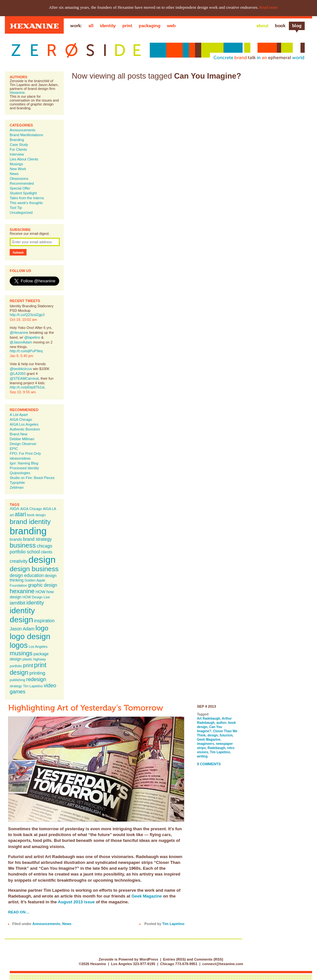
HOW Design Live (36, 597)
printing (37, 673)
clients (47, 552)
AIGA (15, 509)
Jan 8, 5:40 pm (22, 356)
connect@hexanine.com (223, 964)
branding (28, 531)
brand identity (30, 522)
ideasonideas (20, 458)
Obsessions (19, 179)
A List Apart (19, 415)
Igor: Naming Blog (24, 463)
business (23, 545)
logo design (30, 636)
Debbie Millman (22, 439)
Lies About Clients (24, 159)
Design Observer (23, 444)
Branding (17, 140)
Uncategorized (21, 212)
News (14, 174)
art (12, 515)
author (221, 723)
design (42, 560)
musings (21, 653)
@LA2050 (18, 374)
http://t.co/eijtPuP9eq (26, 351)
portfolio (16, 666)
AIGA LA (50, 509)
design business (34, 569)
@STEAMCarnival (24, 378)
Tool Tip (16, 208)
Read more (269, 7)
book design (36, 515)
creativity (19, 561)
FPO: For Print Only (25, 453)
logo (42, 628)
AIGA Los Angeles (24, 424)
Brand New (18, 434)
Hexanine (17, 93)
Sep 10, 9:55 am (23, 392)
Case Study (19, 145)
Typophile (17, 483)
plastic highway (34, 659)
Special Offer (20, 188)
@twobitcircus (21, 369)
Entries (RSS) (174, 959)
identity (35, 603)
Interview (17, 154)
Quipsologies (20, 473)
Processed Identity (24, 468)
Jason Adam (22, 629)
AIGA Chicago (21, 419)
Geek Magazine (147, 896)
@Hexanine (19, 332)
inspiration (44, 621)
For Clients (18, 149)
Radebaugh (216, 748)
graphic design (42, 585)
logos (19, 645)
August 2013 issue (76, 902)
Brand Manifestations (26, 135)
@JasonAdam (21, 342)
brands (16, 539)
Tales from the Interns (27, 198)
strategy (16, 686)
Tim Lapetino (33, 686)
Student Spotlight (23, 193)
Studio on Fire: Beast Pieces (32, 478)
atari (21, 514)
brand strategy (37, 539)
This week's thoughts (26, 203)
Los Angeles (38, 647)
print (28, 665)
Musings (16, 164)
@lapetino (32, 337)
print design (28, 669)
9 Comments (209, 764)
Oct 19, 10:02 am (23, 320)
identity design (22, 615)
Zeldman (17, 487)
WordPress (149, 959)
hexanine (22, 591)
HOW (40, 592)
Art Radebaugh (209, 719)
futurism (226, 735)
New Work (18, 169)
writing (202, 756)
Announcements (23, 130)
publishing (17, 680)
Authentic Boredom (25, 429)
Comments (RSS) (209, 959)
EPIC (14, 449)
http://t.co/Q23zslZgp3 (27, 315)
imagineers (206, 744)
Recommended (22, 183)
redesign (36, 679)
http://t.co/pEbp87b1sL (27, 387)
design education (27, 575)
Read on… (19, 912)
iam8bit (17, 603)
